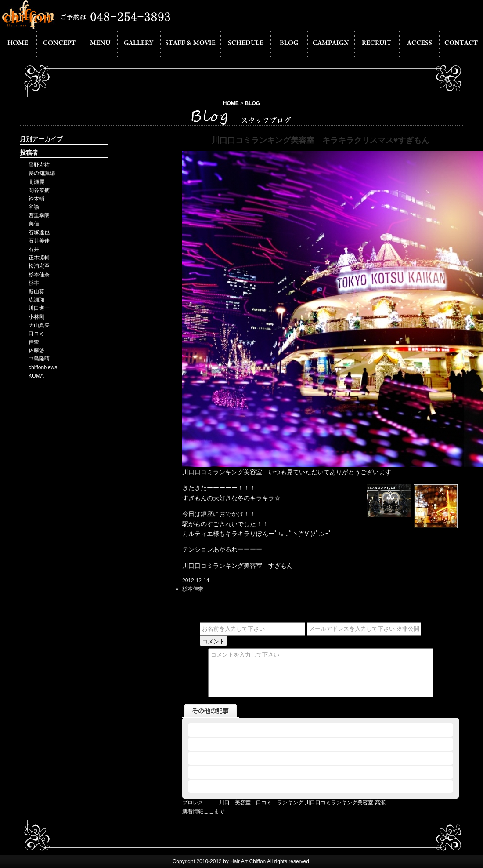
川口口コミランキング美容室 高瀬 (345, 803)
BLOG (253, 103)
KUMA (36, 376)
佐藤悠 (36, 350)
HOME (231, 103)
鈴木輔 (36, 199)
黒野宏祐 (39, 165)
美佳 (34, 224)
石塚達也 (39, 232)
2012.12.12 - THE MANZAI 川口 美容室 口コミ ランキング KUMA (277, 744)
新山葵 (36, 291)
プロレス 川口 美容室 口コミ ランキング (243, 803)
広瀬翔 (36, 300)
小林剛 (36, 317)
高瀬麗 (36, 182)
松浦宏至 (39, 266)
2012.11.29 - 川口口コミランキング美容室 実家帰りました (259, 786)
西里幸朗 (39, 215)
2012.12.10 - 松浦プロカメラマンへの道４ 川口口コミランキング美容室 (279, 758)
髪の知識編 (42, 173)
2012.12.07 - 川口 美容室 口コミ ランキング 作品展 (258, 772)
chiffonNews (43, 367)
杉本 (34, 283)
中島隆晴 (39, 359)
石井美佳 (39, 241)
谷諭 (34, 207)
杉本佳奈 (39, 275)
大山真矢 (39, 325)
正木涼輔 (39, 258)
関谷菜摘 (39, 190)
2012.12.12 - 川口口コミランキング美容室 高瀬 (246, 730)
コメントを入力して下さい (321, 673)
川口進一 (39, 308)
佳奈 (34, 342)
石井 (34, 249)
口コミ (36, 334)
